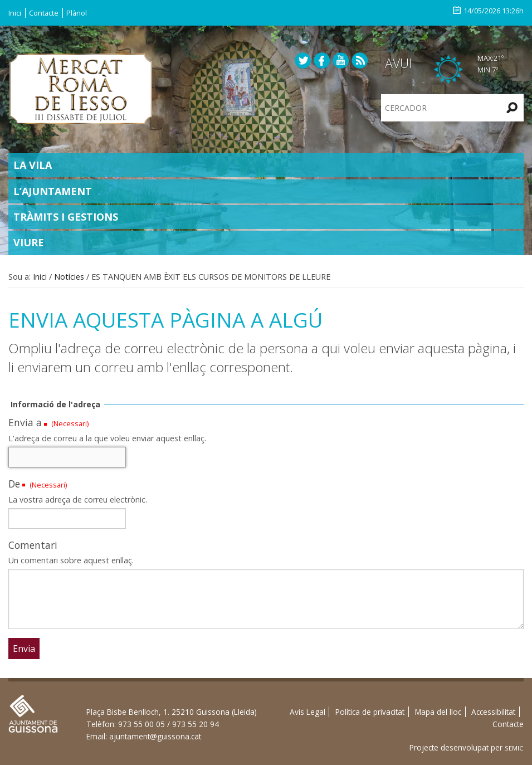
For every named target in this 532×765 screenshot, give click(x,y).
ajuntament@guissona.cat (155, 736)
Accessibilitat (493, 712)
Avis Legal (308, 712)
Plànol (77, 13)
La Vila (33, 165)
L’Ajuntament (53, 191)
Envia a (25, 422)
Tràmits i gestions (66, 217)
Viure (29, 242)
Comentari (33, 545)
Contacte (44, 13)
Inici (15, 13)
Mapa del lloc (438, 712)
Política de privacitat (370, 712)
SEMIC (514, 748)
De (14, 484)
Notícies (69, 277)
